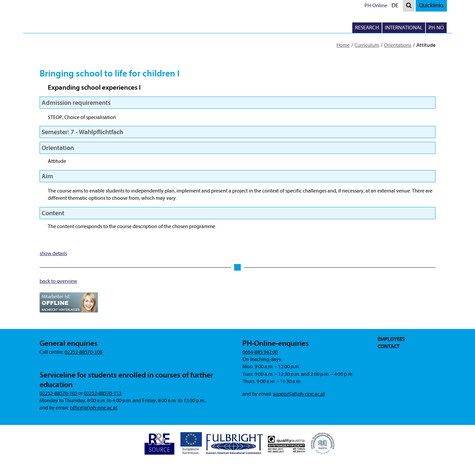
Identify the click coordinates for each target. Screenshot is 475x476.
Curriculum (367, 45)
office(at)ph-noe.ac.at (94, 408)
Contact (389, 346)
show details (53, 253)
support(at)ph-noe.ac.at (299, 394)
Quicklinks (431, 5)
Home (343, 45)
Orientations (398, 45)
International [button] (404, 28)
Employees (391, 339)
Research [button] (367, 28)
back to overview (58, 281)
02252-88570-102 (58, 393)
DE (396, 6)
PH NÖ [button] (436, 28)
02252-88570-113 (103, 393)
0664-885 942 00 (260, 352)
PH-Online (376, 6)
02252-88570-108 (83, 352)
